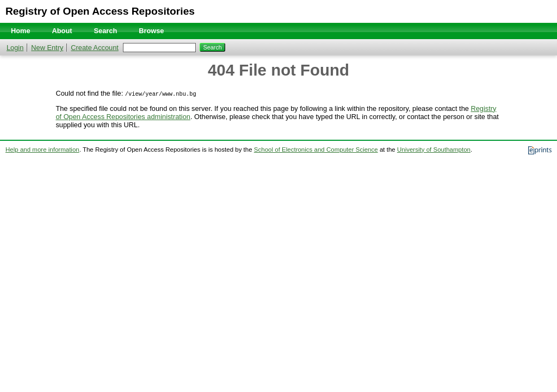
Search (106, 31)
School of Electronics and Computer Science (316, 150)
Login (15, 48)
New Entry (47, 48)
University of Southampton (434, 150)
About (62, 31)
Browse (151, 31)
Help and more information (42, 150)
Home (21, 31)
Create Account (95, 48)
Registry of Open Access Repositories (100, 11)
